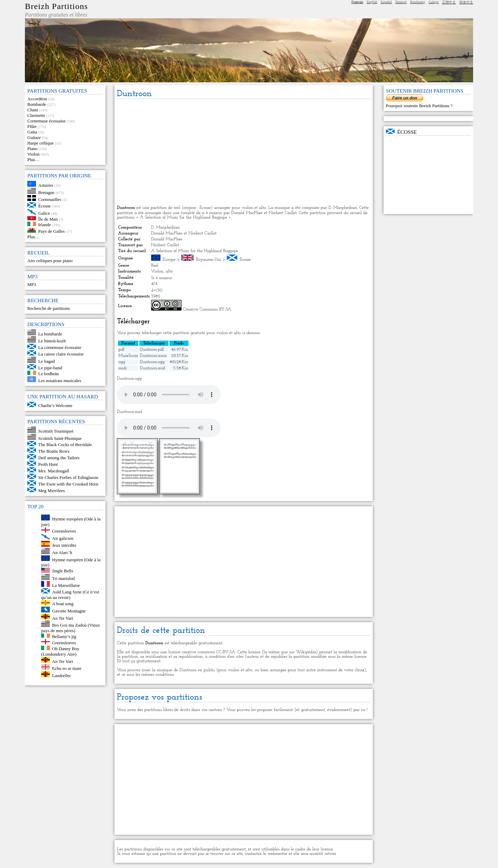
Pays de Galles (52, 231)
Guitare (34, 137)
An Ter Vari (63, 618)
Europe (169, 260)
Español (386, 2)
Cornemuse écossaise (47, 121)
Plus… (33, 160)
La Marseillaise (66, 585)
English (372, 2)
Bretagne (47, 192)
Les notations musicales (60, 381)
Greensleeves (64, 531)
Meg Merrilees (52, 491)
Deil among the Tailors (59, 458)
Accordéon (37, 99)
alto (169, 271)
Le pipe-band (50, 368)
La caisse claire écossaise (61, 354)
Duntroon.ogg (152, 362)
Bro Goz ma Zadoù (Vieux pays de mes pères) (71, 628)
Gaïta (32, 132)
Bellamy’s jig (64, 636)
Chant (33, 110)
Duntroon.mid (152, 368)
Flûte (32, 126)
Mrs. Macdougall (54, 471)
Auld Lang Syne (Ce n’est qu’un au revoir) (70, 595)
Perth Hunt (48, 464)
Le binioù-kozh (52, 341)
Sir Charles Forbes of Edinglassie (68, 477)
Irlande (45, 225)
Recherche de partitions (49, 308)
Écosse (45, 206)
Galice (44, 213)
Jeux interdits (64, 545)
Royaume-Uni (208, 260)
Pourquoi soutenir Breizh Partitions (418, 106)
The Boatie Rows (54, 451)
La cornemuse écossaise (60, 347)
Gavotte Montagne (69, 611)
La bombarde (50, 334)
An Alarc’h (62, 552)
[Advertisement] (243, 153)
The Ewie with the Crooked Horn (68, 484)
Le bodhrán (49, 373)
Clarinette (36, 115)
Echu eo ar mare (67, 668)
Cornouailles (50, 199)
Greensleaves (64, 643)
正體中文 (449, 2)
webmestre (277, 854)
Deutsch (401, 2)
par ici (359, 710)
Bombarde (37, 104)
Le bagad (47, 361)
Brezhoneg (418, 2)
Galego (434, 2)
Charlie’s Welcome (56, 405)
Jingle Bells (63, 571)
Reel (155, 265)
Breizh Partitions (56, 6)
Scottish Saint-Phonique (60, 438)
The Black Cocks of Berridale (65, 445)
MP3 (32, 284)
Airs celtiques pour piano (50, 261)
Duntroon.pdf (152, 349)
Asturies (46, 185)
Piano (33, 149)
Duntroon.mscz (153, 356)
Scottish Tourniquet (56, 431)
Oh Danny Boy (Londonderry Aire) (60, 651)
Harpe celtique (40, 143)
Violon (33, 154)
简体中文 (466, 2)
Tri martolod (64, 578)
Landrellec (62, 676)
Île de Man (48, 219)
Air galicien (63, 538)
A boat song (63, 604)
